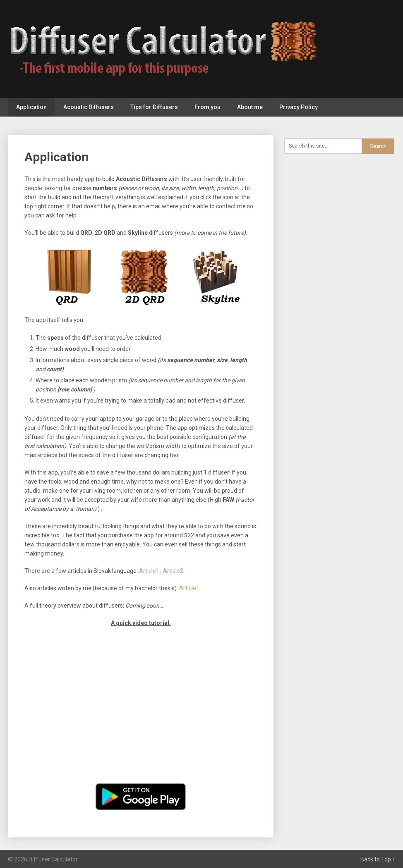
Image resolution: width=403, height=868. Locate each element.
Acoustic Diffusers (89, 107)
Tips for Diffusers (154, 107)
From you (207, 107)
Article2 (173, 571)
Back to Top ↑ (378, 859)
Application (31, 107)
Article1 (150, 571)
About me (250, 107)
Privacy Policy (299, 107)
